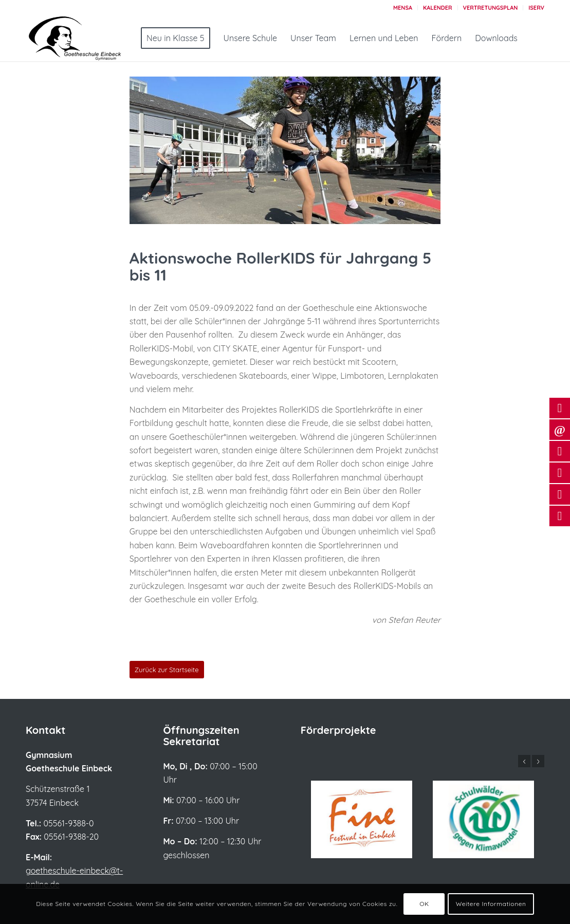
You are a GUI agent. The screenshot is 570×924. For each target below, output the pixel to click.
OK (424, 904)
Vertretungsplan (491, 8)
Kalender (438, 8)
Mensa (403, 8)
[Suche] (535, 38)
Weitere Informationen (491, 904)
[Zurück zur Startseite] (167, 670)
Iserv (536, 8)
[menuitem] (403, 8)
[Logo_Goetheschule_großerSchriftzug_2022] (87, 38)
